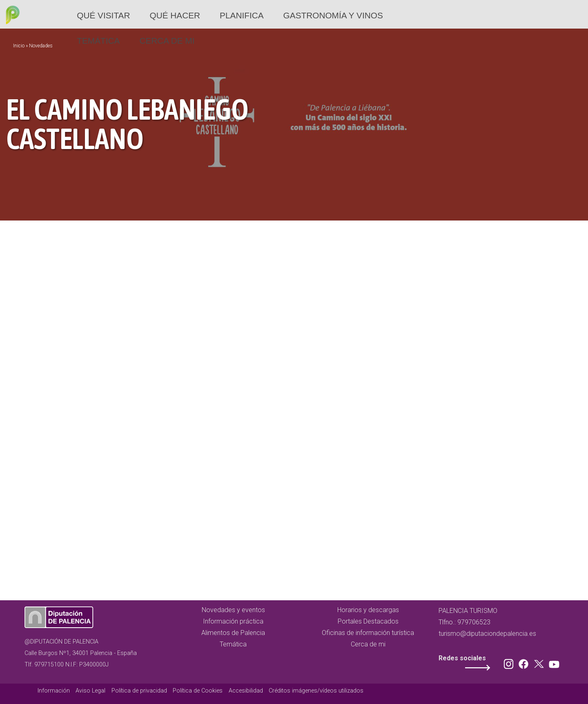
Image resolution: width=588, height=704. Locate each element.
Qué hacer (175, 15)
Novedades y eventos (233, 610)
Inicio (19, 46)
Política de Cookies (198, 691)
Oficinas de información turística (368, 633)
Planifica (242, 15)
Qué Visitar (103, 15)
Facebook (526, 662)
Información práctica (233, 621)
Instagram (510, 662)
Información (54, 691)
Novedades (41, 46)
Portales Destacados (368, 621)
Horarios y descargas (368, 610)
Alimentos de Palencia (233, 633)
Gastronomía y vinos (333, 15)
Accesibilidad (246, 691)
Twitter (540, 662)
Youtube (553, 662)
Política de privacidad (139, 691)
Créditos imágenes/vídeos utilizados (316, 691)
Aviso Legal (90, 691)
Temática (98, 41)
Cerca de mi (167, 41)
